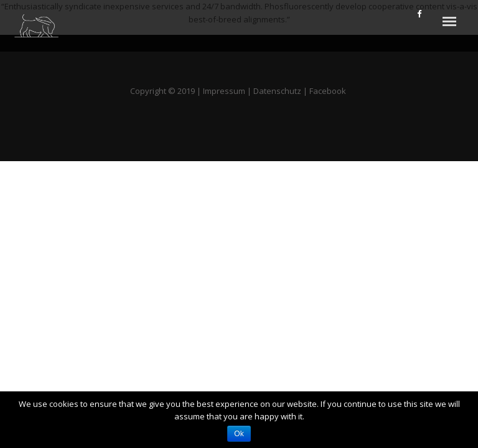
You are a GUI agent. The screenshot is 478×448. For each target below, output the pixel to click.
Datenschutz (277, 91)
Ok (239, 434)
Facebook (329, 91)
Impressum (224, 91)
